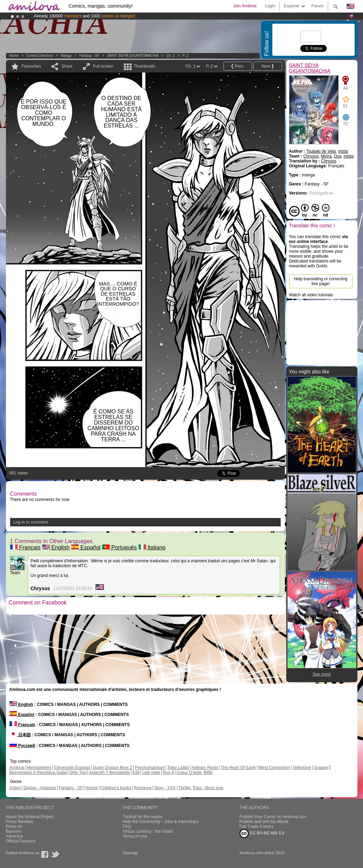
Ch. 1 (171, 56)
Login (270, 6)
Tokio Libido (178, 768)
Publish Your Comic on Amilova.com (273, 817)
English (56, 547)
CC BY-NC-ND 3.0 (262, 833)
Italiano (152, 547)
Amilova (17, 768)
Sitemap (130, 853)
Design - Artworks (40, 788)
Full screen (103, 66)
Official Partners (21, 841)
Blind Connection (274, 768)
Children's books (116, 788)
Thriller (185, 788)
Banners (14, 831)
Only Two (78, 772)
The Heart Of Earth (238, 768)
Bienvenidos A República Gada (38, 772)
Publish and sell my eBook (264, 822)
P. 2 (185, 56)
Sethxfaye (302, 768)
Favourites (31, 66)
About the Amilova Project (30, 817)
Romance (143, 788)
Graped (321, 768)
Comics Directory (40, 56)
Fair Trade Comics (257, 827)
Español (86, 547)
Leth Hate (151, 772)
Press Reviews (20, 822)
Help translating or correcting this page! (321, 281)
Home (14, 56)
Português (119, 547)
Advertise (15, 836)
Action (15, 788)
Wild (208, 772)
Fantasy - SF (89, 56)
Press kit (14, 827)
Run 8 (168, 772)
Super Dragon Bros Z (112, 768)
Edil (136, 772)
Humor (92, 788)
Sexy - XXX (165, 788)
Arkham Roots (205, 768)
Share (67, 66)
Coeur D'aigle (190, 772)
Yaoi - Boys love (209, 788)
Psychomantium (150, 768)
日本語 (20, 735)
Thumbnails (144, 66)
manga (66, 56)
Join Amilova (245, 6)
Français (25, 547)
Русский (22, 746)
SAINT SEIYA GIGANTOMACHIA (133, 56)
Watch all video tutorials (311, 295)
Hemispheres (39, 768)
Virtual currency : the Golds (148, 831)
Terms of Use (135, 836)
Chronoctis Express (72, 768)
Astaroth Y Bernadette (109, 772)
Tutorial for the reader (143, 817)
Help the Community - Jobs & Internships (161, 822)
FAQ (127, 827)
